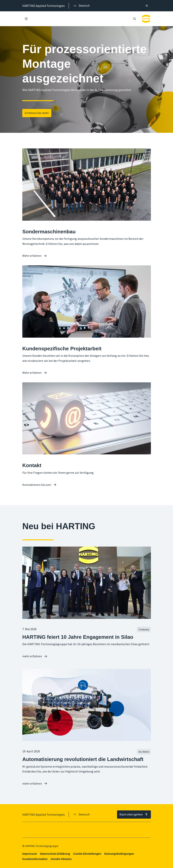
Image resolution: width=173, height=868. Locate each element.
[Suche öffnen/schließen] (135, 19)
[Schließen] (147, 6)
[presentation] (81, 6)
